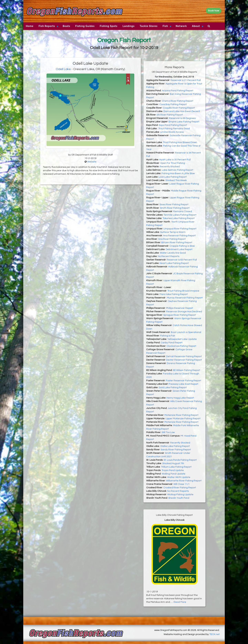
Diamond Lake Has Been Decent (182, 111)
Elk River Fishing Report (170, 115)
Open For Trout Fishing (173, 163)
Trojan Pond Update (173, 470)
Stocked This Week (176, 180)
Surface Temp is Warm (173, 232)
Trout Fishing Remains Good (174, 129)
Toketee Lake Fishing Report (179, 218)
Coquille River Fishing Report (179, 108)
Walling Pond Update (174, 474)
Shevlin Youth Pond (179, 498)
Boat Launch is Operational (186, 332)
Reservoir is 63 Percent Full (182, 260)
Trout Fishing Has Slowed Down (180, 142)
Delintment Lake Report (179, 249)
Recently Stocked (170, 167)
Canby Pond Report (172, 343)
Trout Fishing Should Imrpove (183, 291)
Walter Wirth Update (179, 477)
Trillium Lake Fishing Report (176, 467)
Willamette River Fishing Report (184, 481)
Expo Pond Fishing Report (173, 125)
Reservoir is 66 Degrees (182, 118)
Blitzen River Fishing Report (177, 243)
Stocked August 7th (173, 463)
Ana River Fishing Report (172, 239)
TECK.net (214, 634)
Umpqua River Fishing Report (180, 229)
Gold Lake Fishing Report (173, 388)
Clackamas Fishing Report (181, 346)
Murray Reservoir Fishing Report (185, 298)
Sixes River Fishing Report (174, 205)
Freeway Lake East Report (183, 384)
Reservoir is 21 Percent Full (186, 80)
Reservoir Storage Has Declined (184, 312)
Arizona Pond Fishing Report (178, 91)
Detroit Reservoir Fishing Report (184, 356)
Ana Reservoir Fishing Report (179, 236)
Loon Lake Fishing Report (173, 177)
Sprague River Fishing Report (180, 315)
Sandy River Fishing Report (176, 450)
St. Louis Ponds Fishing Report (180, 460)
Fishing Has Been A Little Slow (178, 173)
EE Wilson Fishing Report (187, 370)
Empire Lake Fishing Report (184, 122)
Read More (180, 602)
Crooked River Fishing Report (180, 488)
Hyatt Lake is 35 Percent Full (175, 160)
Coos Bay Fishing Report (173, 104)
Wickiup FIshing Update (180, 495)
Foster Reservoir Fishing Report (184, 381)
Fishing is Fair (168, 336)
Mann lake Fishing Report (174, 294)
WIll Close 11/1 (182, 484)
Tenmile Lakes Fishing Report (180, 215)
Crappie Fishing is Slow (182, 246)
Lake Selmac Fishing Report (178, 170)
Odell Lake (63, 69)
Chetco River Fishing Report (178, 101)
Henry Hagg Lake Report (180, 398)
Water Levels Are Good (173, 253)
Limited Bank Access (172, 132)
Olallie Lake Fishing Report (175, 446)
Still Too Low (168, 432)
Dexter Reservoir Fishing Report (184, 360)
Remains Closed (183, 211)
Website (92, 162)
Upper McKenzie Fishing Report (183, 419)
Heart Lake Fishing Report (174, 263)
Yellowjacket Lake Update (182, 339)
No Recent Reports (169, 256)
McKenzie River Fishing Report (181, 415)
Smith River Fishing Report (175, 208)
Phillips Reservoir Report (180, 308)
